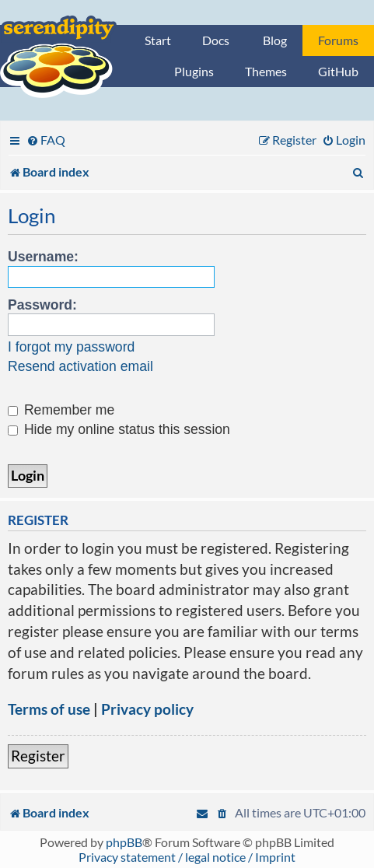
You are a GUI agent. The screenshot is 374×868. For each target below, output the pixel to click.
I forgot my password (71, 347)
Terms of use (49, 709)
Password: (42, 305)
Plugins (194, 71)
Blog (275, 40)
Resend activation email (80, 366)
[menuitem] (46, 140)
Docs (216, 40)
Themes (266, 71)
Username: (43, 257)
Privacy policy (147, 709)
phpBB (124, 842)
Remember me (61, 410)
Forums (338, 40)
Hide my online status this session (119, 429)
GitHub (338, 71)
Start (158, 40)
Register (38, 756)
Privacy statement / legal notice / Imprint (187, 857)
